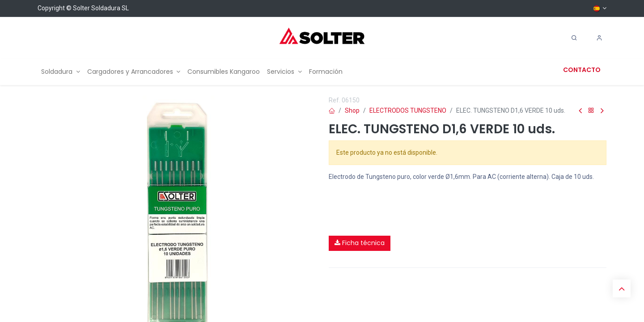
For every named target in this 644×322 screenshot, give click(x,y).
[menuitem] (61, 72)
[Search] (574, 38)
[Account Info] (599, 38)
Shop (352, 110)
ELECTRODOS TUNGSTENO (408, 110)
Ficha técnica (360, 243)
